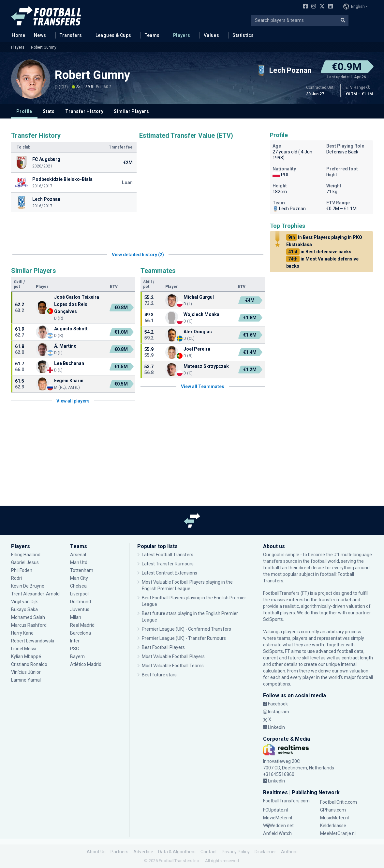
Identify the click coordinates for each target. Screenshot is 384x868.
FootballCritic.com (339, 802)
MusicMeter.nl (334, 818)
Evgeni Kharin (69, 381)
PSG (74, 649)
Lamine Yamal (26, 680)
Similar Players (131, 111)
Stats (49, 111)
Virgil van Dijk (24, 602)
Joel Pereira (197, 349)
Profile (24, 111)
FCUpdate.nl (275, 810)
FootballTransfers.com (286, 801)
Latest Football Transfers (168, 555)
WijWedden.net (278, 826)
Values (212, 35)
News (40, 35)
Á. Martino (65, 346)
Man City (79, 578)
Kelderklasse (333, 826)
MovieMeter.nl (278, 818)
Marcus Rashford (29, 625)
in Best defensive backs (319, 252)
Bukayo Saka (24, 609)
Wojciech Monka (201, 314)
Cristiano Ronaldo (29, 664)
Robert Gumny (44, 47)
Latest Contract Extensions (170, 573)
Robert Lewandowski (33, 641)
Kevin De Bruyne (28, 586)
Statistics (243, 35)
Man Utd (79, 562)
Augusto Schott (71, 329)
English (354, 7)
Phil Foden (22, 570)
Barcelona (81, 633)
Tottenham (82, 570)
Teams (152, 35)
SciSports (273, 619)
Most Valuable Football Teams (173, 666)
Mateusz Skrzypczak (206, 366)
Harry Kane (22, 633)
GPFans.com (333, 810)
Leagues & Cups (113, 35)
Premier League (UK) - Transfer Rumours (184, 638)
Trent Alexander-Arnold (36, 594)
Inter (75, 641)
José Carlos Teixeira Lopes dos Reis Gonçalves (77, 304)
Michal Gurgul (199, 297)
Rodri (16, 578)
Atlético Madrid (86, 664)
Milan (76, 617)
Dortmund (81, 602)
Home (17, 35)
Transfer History (84, 111)
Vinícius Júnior (26, 672)
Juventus (80, 609)
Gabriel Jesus (25, 562)
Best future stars (159, 675)
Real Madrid (82, 625)
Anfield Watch (277, 833)
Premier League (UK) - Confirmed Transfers (186, 629)
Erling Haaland (26, 555)
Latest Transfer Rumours (168, 564)
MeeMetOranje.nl (338, 833)
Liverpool (79, 594)
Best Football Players (163, 647)
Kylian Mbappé (26, 656)
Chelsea (78, 586)
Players (182, 35)
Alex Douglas (198, 332)
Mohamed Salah (28, 617)
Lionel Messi (24, 649)
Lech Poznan (289, 209)
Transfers (71, 35)
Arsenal (78, 555)
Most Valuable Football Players (173, 656)
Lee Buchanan (69, 363)
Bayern (77, 656)
